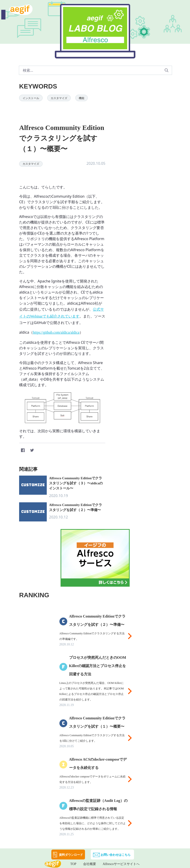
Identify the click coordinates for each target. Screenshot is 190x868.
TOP (73, 864)
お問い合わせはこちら (116, 855)
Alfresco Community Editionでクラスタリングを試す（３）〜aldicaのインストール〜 (76, 483)
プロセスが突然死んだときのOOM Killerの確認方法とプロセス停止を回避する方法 (98, 666)
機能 (82, 98)
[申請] (167, 70)
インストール (31, 98)
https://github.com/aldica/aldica (56, 332)
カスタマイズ (59, 98)
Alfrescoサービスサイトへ (121, 864)
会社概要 (90, 864)
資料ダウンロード (71, 855)
